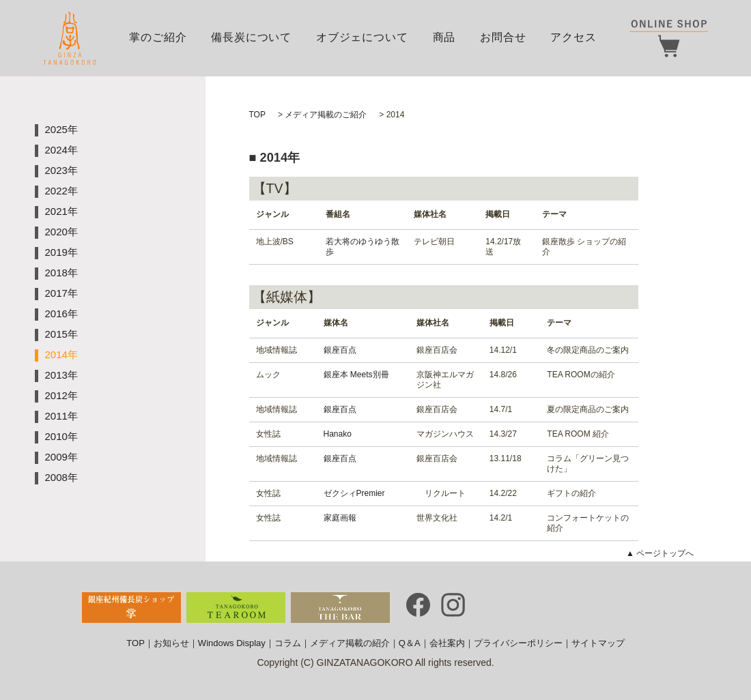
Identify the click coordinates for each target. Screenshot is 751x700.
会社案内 (447, 643)
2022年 (61, 191)
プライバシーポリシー (518, 643)
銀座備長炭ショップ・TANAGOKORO (131, 608)
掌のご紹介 (158, 37)
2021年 (61, 211)
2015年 (61, 334)
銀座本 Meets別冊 (356, 375)
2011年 (61, 416)
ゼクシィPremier (354, 493)
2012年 (61, 395)
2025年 (61, 129)
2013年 (61, 375)
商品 (444, 37)
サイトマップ (598, 643)
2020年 (61, 232)
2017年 (61, 293)
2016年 (61, 313)
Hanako (338, 434)
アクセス (573, 37)
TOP (136, 643)
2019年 (61, 252)
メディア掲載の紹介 (350, 643)
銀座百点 (340, 350)
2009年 (61, 457)
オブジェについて (362, 37)
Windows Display (232, 643)
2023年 (61, 170)
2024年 (61, 150)
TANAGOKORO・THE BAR (340, 608)
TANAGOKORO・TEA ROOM (236, 608)
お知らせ (171, 643)
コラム (288, 643)
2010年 (61, 436)
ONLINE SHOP (669, 39)
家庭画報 (340, 518)
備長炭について (251, 37)
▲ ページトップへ (660, 553)
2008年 (61, 477)
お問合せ (503, 37)
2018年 (61, 273)
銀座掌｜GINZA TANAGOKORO (70, 38)
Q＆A (410, 643)
